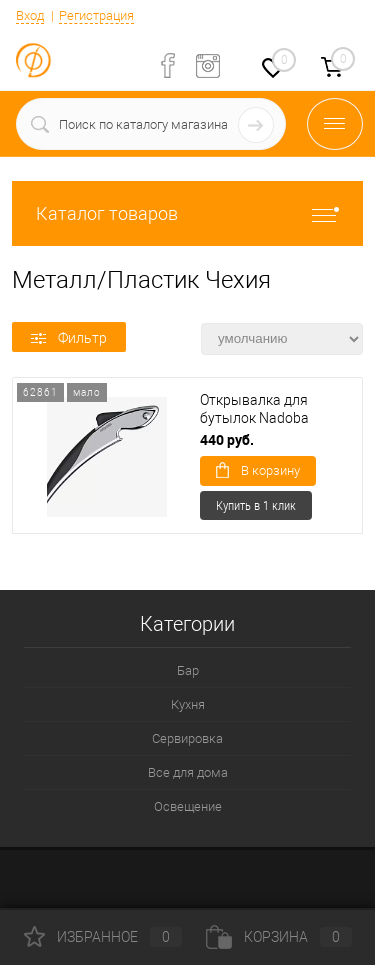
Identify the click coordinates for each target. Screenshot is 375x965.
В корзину (258, 470)
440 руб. (227, 439)
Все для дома (188, 772)
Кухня (188, 704)
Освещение (188, 806)
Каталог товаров (187, 213)
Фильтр (69, 338)
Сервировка (187, 738)
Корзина (279, 937)
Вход (30, 15)
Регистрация (96, 15)
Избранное (103, 937)
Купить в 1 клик (256, 505)
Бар (188, 670)
